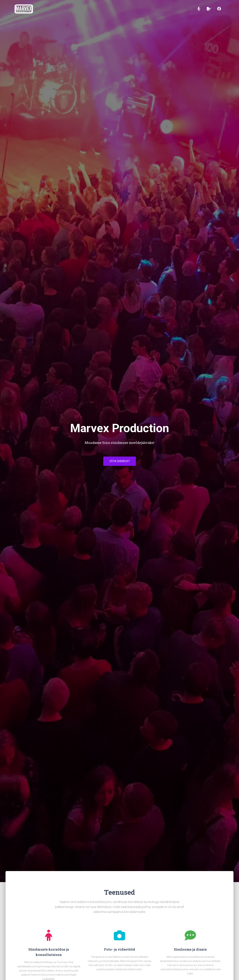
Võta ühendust (120, 462)
